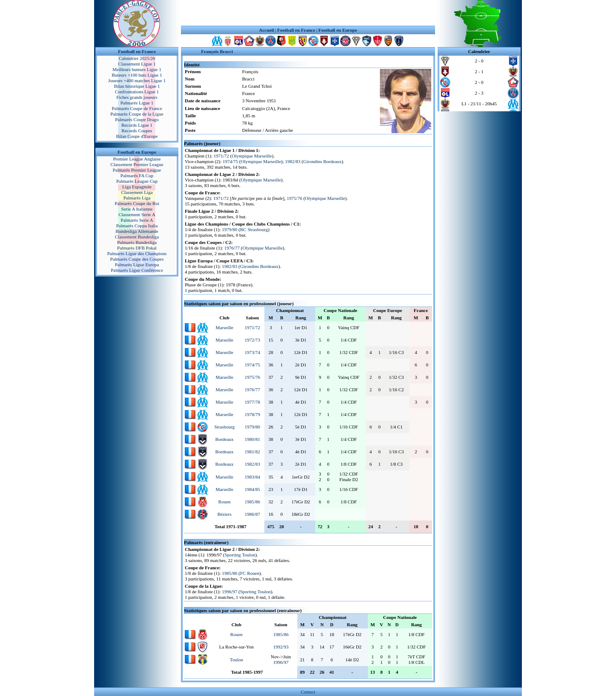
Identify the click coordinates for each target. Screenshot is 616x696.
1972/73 (252, 340)
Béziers (224, 514)
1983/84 (252, 477)
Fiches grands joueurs (137, 97)
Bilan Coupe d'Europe (137, 136)
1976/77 (232, 248)
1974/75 (231, 161)
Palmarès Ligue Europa (137, 265)
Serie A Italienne (137, 209)
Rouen (224, 502)
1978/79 (252, 414)
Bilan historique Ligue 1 (137, 86)
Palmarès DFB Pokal (137, 248)
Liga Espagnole (137, 187)
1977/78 (252, 402)
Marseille (225, 327)
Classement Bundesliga (137, 237)
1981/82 (252, 452)
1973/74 (252, 352)
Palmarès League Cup (137, 181)
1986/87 (252, 514)
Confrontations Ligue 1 (137, 92)
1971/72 (221, 156)
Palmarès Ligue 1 (137, 103)
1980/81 (252, 439)
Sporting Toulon (240, 555)
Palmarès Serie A (137, 220)
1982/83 (293, 161)
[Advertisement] (308, 13)
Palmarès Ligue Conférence (137, 270)
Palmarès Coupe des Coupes (137, 259)
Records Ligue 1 (137, 125)
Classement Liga (137, 192)
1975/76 (294, 198)
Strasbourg (224, 427)
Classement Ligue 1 (137, 64)
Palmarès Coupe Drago (137, 119)
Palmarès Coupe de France (137, 108)
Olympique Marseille (252, 156)
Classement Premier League (137, 164)
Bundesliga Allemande (137, 231)
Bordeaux (224, 439)
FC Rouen (250, 573)
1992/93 (281, 647)
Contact (308, 692)
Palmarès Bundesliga (137, 242)
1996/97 (230, 592)
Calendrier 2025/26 (137, 58)
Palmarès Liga (137, 198)
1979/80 (230, 229)
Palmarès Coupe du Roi (137, 203)
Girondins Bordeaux (323, 161)
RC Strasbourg (254, 229)
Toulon (236, 660)
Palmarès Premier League (137, 170)
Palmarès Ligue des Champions (137, 253)
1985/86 (252, 502)
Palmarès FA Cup (137, 175)
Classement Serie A (137, 214)
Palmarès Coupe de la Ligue (137, 114)
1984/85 (252, 489)
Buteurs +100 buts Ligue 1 (137, 75)
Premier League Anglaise (137, 159)
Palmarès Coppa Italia (137, 226)
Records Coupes (137, 131)
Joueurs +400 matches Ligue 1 (137, 80)
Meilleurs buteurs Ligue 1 (137, 69)
